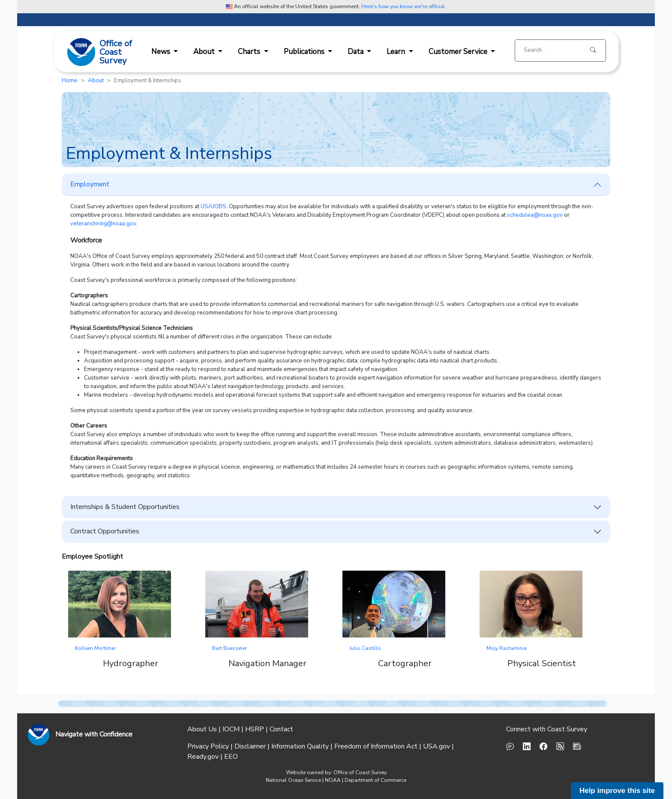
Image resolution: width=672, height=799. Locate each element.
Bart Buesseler (229, 648)
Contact (281, 729)
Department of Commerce (375, 780)
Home (70, 81)
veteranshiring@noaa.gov (103, 224)
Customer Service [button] (459, 52)
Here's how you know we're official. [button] (404, 6)
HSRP (255, 729)
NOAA (333, 780)
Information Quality (300, 746)
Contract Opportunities (105, 531)
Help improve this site (617, 791)
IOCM (231, 729)
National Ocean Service (293, 780)
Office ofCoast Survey (116, 53)
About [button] (205, 52)
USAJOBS (213, 206)
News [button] (162, 52)
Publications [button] (305, 52)
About (96, 81)
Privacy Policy (208, 746)
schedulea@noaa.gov (535, 215)
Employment (90, 184)
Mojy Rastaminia (507, 648)
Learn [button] (397, 52)
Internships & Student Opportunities (125, 507)
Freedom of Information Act (376, 746)
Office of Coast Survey (360, 772)
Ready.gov (203, 757)
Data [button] (356, 52)
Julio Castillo (365, 648)
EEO (231, 757)
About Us (202, 729)
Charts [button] (250, 52)
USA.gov (436, 746)
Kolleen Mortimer (95, 648)
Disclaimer (250, 746)
